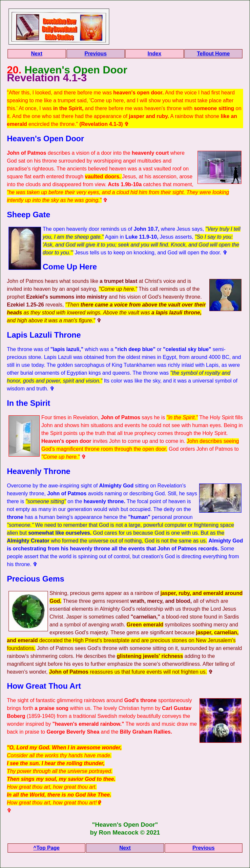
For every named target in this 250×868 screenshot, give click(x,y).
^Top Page (47, 848)
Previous (95, 54)
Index (155, 54)
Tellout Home (213, 54)
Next (37, 54)
